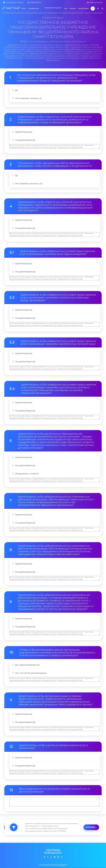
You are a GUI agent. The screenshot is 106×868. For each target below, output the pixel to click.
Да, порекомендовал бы (27, 665)
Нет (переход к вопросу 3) (28, 98)
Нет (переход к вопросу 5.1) (29, 184)
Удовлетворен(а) (24, 132)
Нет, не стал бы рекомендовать (31, 673)
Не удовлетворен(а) (25, 140)
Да (16, 90)
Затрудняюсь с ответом (27, 474)
